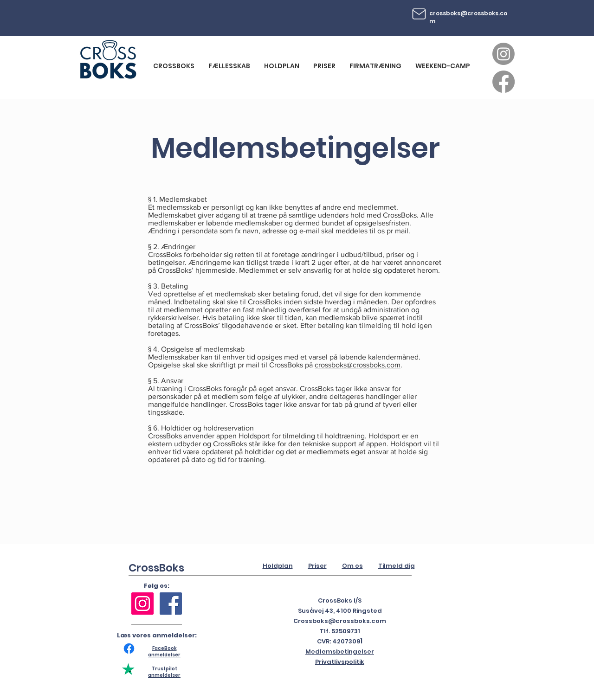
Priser (317, 566)
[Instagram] (504, 54)
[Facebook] (504, 82)
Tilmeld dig (397, 566)
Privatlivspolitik (340, 662)
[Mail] (419, 14)
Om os (352, 566)
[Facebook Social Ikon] (171, 604)
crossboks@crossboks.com (468, 17)
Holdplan (278, 566)
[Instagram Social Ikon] (142, 604)
